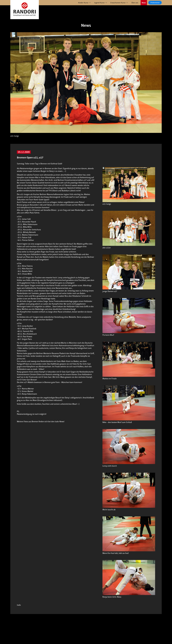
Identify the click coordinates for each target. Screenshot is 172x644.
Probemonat (155, 3)
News (144, 3)
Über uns (135, 3)
